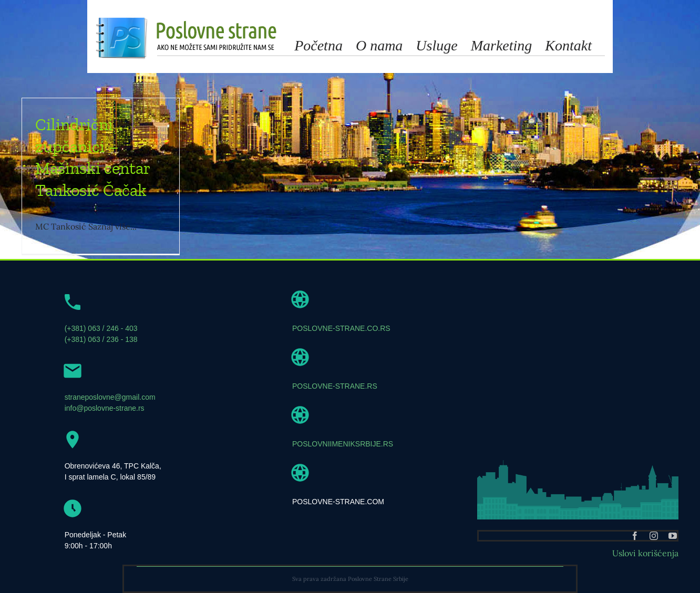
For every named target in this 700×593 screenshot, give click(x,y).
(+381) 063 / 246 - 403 (101, 328)
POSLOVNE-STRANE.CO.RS (341, 328)
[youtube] (673, 536)
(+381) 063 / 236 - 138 (101, 339)
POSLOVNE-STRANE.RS (335, 386)
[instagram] (654, 536)
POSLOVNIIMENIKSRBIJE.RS (343, 444)
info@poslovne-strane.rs (105, 408)
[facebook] (635, 536)
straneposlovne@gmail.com (110, 397)
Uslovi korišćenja (645, 553)
